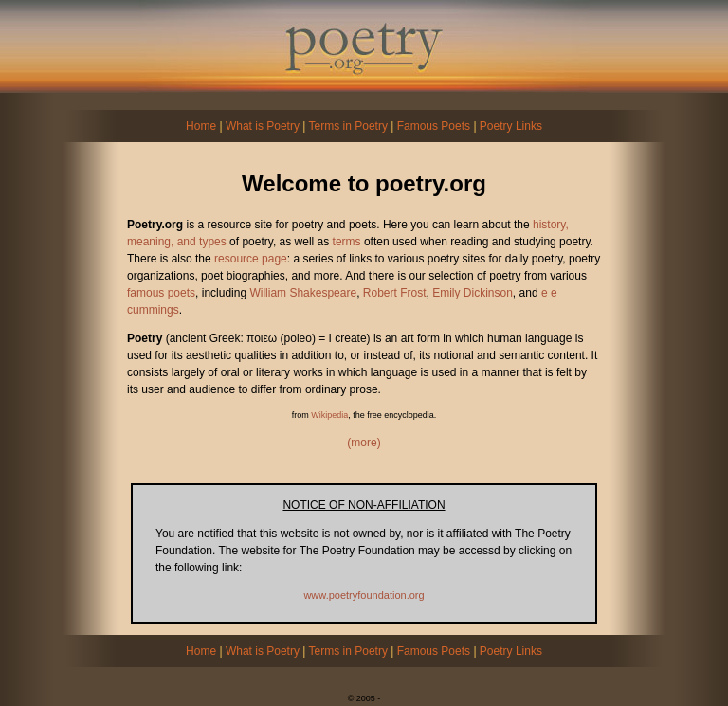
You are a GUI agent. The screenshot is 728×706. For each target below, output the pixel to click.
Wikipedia (329, 415)
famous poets (161, 293)
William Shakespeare (303, 293)
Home (201, 126)
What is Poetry (263, 126)
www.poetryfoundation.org (364, 595)
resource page (251, 259)
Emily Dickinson (473, 293)
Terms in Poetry (348, 126)
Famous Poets (434, 126)
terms (347, 242)
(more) (364, 443)
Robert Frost (395, 293)
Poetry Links (511, 126)
